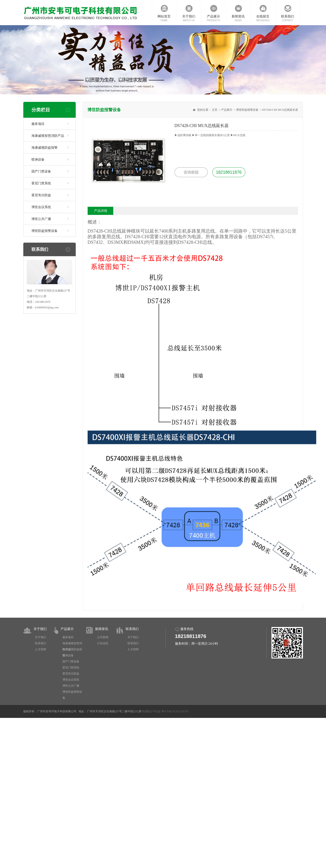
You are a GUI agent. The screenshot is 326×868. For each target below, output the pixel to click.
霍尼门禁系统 (41, 183)
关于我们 (40, 629)
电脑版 (146, 711)
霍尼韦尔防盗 (41, 195)
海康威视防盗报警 (45, 148)
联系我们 (41, 643)
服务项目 (38, 124)
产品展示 (227, 110)
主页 (215, 110)
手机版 (157, 711)
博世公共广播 (41, 219)
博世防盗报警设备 (45, 231)
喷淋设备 (38, 160)
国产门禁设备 (41, 171)
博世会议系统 (41, 207)
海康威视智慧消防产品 (48, 136)
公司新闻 (103, 637)
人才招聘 (41, 649)
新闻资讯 (102, 629)
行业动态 (103, 643)
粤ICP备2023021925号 (175, 711)
